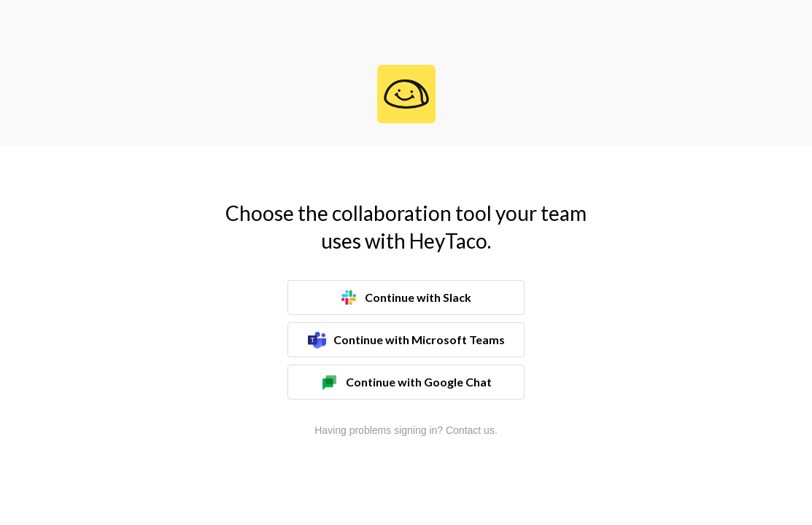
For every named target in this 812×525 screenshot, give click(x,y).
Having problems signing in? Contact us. (406, 430)
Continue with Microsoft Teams (406, 340)
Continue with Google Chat (406, 382)
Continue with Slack (406, 297)
